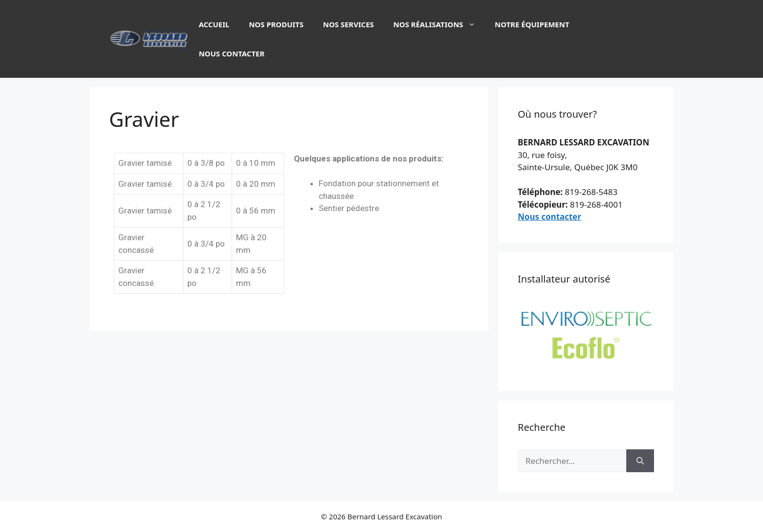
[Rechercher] (640, 461)
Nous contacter (231, 53)
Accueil (214, 24)
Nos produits (276, 24)
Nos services (349, 24)
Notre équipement (532, 24)
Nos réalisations (439, 24)
